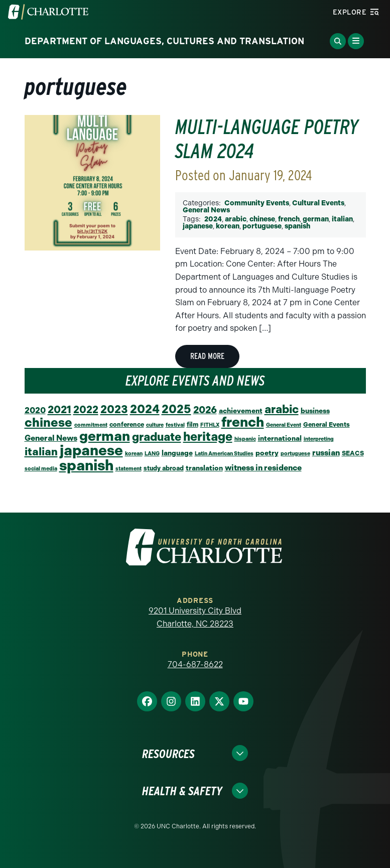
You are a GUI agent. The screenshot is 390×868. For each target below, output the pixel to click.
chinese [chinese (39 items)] (48, 422)
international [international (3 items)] (280, 438)
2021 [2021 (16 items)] (59, 409)
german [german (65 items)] (105, 436)
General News (206, 210)
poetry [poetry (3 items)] (267, 453)
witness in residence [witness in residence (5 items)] (263, 468)
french (289, 219)
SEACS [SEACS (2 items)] (353, 453)
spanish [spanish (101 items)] (86, 465)
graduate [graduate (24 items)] (157, 437)
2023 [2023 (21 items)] (114, 409)
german (316, 219)
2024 (213, 219)
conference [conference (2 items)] (127, 424)
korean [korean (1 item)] (134, 454)
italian (342, 219)
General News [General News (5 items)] (51, 438)
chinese (262, 219)
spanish (297, 226)
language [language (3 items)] (177, 453)
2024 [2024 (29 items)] (145, 409)
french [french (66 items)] (243, 422)
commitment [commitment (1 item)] (91, 425)
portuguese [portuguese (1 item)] (295, 454)
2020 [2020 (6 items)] (35, 410)
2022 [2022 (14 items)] (86, 410)
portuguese (262, 226)
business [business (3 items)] (315, 411)
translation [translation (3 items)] (204, 468)
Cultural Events (318, 203)
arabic (236, 219)
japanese (198, 226)
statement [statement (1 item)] (128, 469)
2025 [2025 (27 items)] (176, 409)
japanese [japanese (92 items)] (91, 450)
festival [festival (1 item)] (175, 425)
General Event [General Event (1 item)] (284, 425)
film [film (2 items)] (192, 424)
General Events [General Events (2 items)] (327, 424)
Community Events (257, 203)
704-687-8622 (195, 664)
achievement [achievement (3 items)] (241, 411)
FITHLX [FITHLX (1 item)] (210, 425)
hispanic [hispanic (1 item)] (245, 439)
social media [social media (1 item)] (41, 469)
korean (228, 226)
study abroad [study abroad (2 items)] (164, 468)
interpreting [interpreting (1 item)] (319, 439)
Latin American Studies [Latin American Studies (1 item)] (224, 454)
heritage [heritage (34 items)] (208, 437)
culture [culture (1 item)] (155, 425)
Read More (207, 356)
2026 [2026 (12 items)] (205, 410)
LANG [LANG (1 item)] (152, 454)
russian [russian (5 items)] (326, 453)
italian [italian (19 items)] (41, 452)
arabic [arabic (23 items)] (282, 409)
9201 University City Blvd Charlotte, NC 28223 (195, 617)
